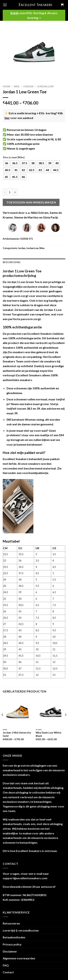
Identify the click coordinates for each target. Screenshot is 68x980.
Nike (17, 86)
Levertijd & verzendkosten (21, 930)
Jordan (28, 86)
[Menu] (5, 5)
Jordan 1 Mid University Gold (17, 734)
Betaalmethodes (14, 937)
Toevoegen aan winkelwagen (31, 202)
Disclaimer (10, 951)
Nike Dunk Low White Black (49, 734)
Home (7, 86)
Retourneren (11, 923)
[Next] (65, 722)
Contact (8, 972)
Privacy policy (12, 944)
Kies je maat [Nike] (14, 158)
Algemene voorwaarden (19, 958)
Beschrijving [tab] (12, 262)
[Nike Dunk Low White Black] (51, 712)
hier (7, 118)
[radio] (6, 163)
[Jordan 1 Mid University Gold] (17, 712)
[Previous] (3, 722)
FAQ (6, 965)
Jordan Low (45, 86)
